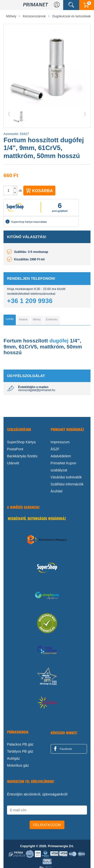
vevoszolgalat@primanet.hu (37, 390)
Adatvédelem (61, 456)
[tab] (10, 320)
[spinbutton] (9, 190)
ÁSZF (55, 449)
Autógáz (13, 758)
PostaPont (15, 449)
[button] (15, 188)
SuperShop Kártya (21, 442)
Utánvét (13, 463)
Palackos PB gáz (20, 744)
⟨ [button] (9, 114)
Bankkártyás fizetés (22, 456)
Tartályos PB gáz (20, 751)
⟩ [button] (85, 114)
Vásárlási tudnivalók (66, 477)
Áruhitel (57, 491)
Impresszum (60, 442)
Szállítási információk (67, 484)
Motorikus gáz (18, 765)
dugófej (59, 341)
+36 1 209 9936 (30, 301)
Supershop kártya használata (26, 222)
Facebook (62, 749)
